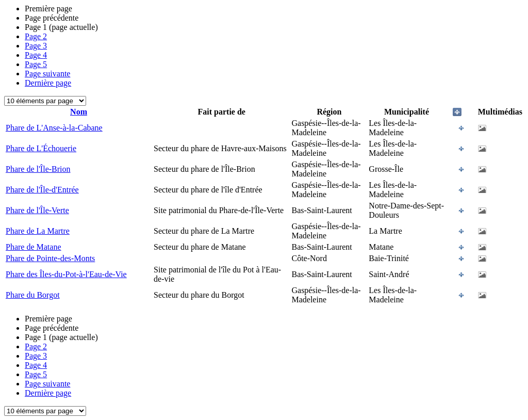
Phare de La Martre (38, 231)
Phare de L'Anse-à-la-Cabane (54, 128)
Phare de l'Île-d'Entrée (42, 190)
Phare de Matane (34, 247)
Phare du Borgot (33, 295)
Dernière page (48, 83)
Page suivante (47, 74)
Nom (79, 112)
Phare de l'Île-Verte (37, 210)
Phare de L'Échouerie (41, 148)
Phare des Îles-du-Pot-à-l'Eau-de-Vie (66, 274)
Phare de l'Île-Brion (38, 169)
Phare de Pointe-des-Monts (50, 258)
